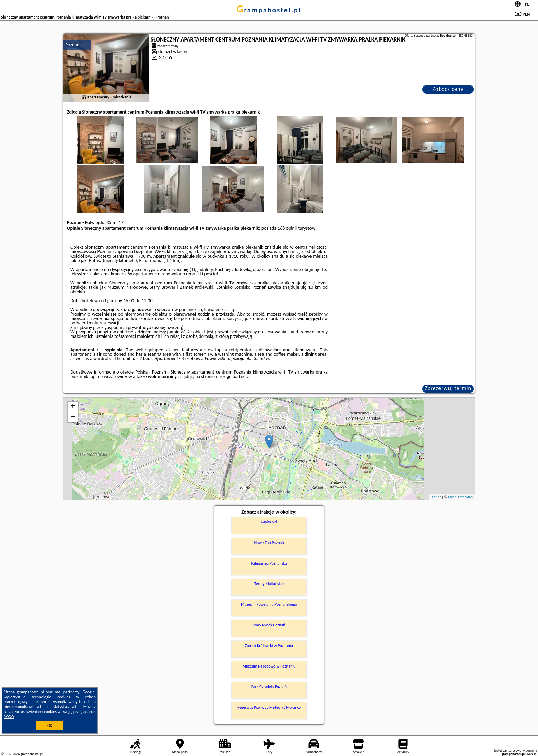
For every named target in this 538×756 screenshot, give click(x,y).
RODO (9, 717)
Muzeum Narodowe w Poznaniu (269, 666)
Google (89, 692)
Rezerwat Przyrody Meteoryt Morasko (269, 707)
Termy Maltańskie (269, 584)
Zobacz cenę (448, 89)
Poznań (72, 45)
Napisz (532, 754)
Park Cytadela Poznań (269, 687)
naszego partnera (233, 376)
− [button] (73, 417)
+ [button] (73, 407)
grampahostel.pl (269, 10)
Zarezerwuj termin (448, 388)
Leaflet (435, 497)
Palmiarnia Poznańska (269, 563)
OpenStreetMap (460, 497)
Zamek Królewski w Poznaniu (269, 646)
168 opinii (287, 228)
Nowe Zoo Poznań (269, 543)
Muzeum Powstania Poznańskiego (269, 604)
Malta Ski (269, 522)
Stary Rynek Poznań (269, 625)
